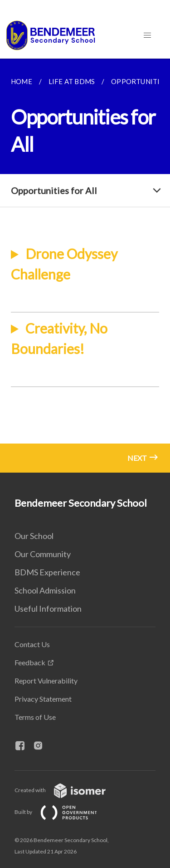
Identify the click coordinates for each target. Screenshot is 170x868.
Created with (67, 790)
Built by (63, 812)
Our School (34, 536)
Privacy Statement (43, 699)
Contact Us (32, 644)
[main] (85, 266)
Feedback (30, 662)
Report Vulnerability (46, 681)
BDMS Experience (47, 572)
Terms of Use (35, 717)
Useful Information (48, 609)
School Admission (45, 590)
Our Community (43, 554)
